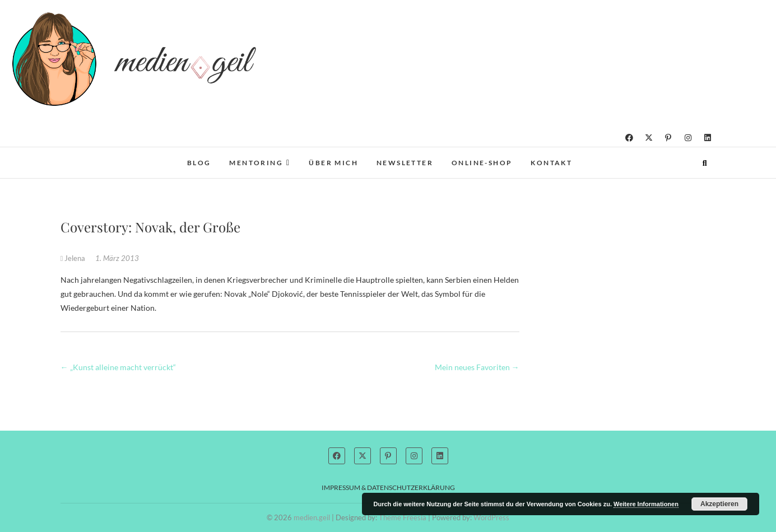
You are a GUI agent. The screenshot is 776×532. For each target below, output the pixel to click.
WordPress (491, 517)
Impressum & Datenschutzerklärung (388, 487)
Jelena (74, 258)
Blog (199, 163)
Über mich (333, 163)
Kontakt (551, 163)
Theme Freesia (403, 517)
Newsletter (405, 163)
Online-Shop (482, 163)
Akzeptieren (719, 504)
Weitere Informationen (646, 504)
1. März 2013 (117, 258)
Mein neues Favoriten (477, 367)
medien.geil (312, 517)
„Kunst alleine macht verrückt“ (118, 367)
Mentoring (256, 163)
